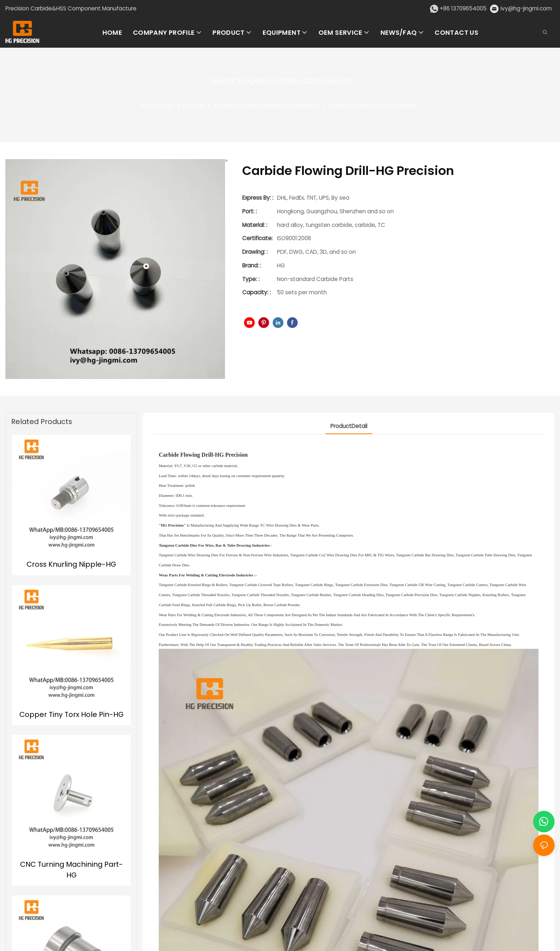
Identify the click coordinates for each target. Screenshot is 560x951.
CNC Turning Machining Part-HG (71, 869)
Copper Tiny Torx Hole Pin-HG (71, 714)
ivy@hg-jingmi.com (526, 8)
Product (194, 106)
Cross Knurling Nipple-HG (71, 564)
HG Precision (158, 106)
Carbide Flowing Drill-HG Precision (373, 106)
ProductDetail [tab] (349, 426)
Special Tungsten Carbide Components (266, 106)
